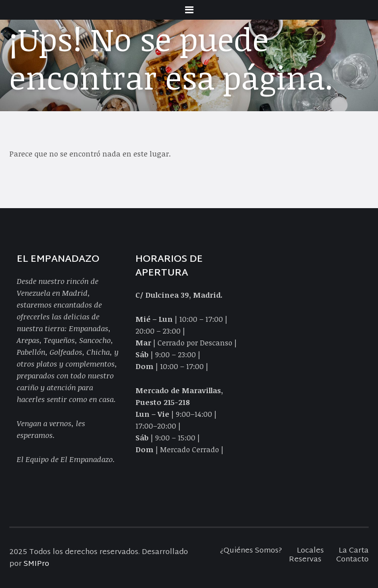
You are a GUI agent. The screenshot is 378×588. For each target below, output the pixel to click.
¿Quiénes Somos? (251, 551)
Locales (310, 551)
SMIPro (36, 564)
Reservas (305, 560)
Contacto (352, 560)
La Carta (354, 551)
